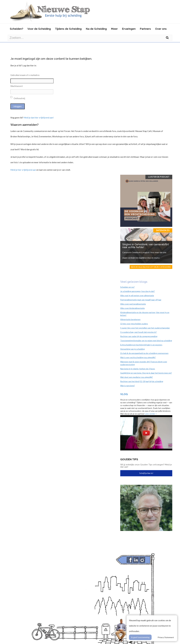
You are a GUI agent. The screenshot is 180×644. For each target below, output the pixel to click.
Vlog (124, 394)
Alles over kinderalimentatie (132, 308)
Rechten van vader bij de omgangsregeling (139, 336)
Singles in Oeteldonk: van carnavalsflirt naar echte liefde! (146, 246)
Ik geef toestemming (140, 637)
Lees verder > (151, 414)
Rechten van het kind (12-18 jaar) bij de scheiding (142, 381)
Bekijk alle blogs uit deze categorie (151, 267)
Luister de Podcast (159, 177)
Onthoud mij (18, 98)
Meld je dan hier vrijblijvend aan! (39, 118)
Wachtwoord (16, 86)
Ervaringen (129, 29)
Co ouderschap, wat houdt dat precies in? (138, 332)
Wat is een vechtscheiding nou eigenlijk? (138, 357)
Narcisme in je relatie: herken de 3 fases (138, 369)
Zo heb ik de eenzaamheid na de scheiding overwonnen (144, 353)
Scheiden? (17, 29)
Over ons (161, 29)
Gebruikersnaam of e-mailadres (25, 75)
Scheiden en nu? (127, 287)
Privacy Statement (166, 637)
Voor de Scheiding (39, 29)
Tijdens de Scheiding (68, 29)
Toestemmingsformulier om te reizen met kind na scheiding (146, 341)
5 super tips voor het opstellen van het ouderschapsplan (145, 328)
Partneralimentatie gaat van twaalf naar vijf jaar (141, 300)
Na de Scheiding (96, 29)
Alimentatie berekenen (130, 319)
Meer (114, 29)
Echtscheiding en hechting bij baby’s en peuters (141, 345)
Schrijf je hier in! (146, 473)
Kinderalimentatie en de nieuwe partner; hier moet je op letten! (145, 314)
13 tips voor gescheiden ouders (134, 324)
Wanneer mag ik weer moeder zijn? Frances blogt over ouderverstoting (144, 363)
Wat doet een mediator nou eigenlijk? (137, 377)
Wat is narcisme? (128, 386)
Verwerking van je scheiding (132, 349)
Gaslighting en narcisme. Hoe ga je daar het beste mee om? (146, 373)
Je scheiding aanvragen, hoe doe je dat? (138, 291)
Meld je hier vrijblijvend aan (23, 170)
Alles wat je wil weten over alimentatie (137, 295)
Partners (145, 29)
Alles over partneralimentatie (133, 304)
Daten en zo (163, 230)
